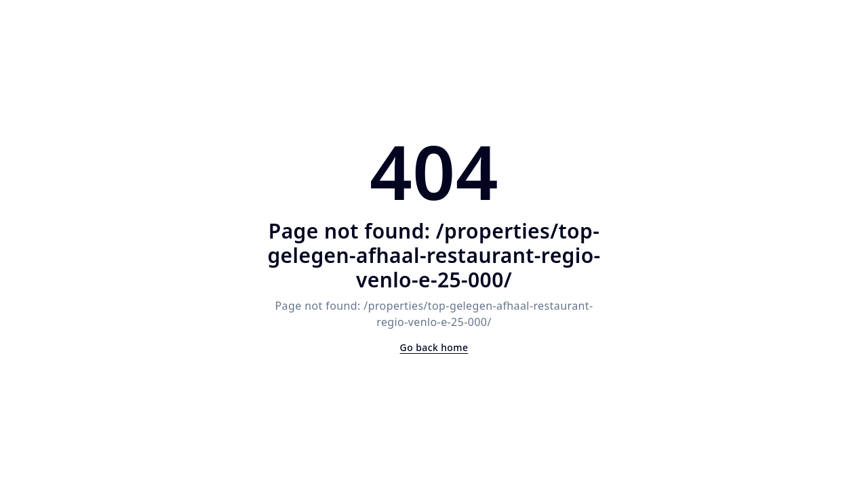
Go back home (434, 347)
